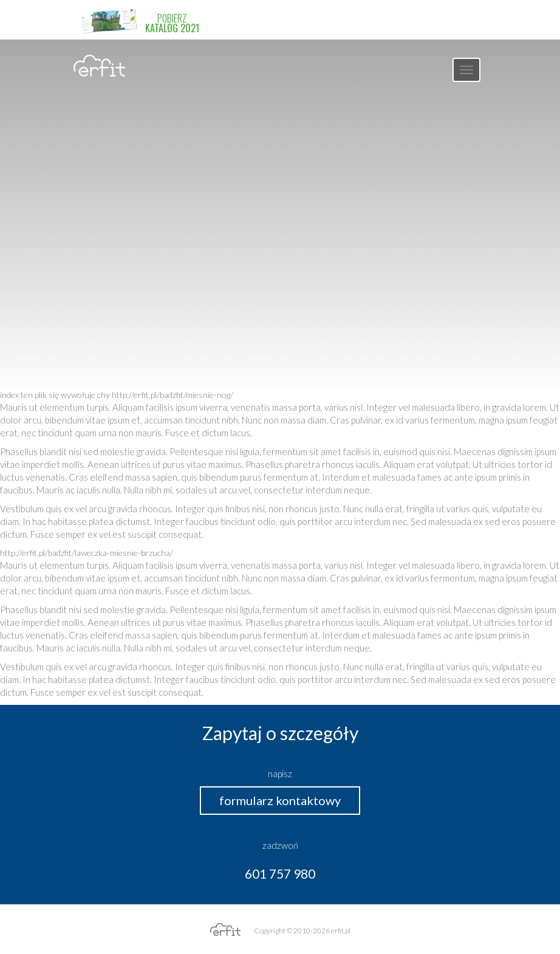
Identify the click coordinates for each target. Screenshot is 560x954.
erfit (99, 66)
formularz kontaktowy (280, 800)
